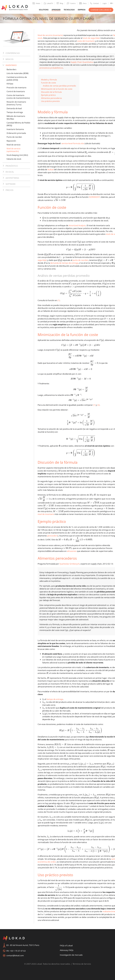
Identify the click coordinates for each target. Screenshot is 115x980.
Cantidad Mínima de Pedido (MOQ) (18, 124)
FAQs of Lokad (66, 945)
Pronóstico (12, 166)
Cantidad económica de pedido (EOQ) (17, 79)
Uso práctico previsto (50, 101)
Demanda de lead (14, 108)
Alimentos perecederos (51, 98)
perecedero (52, 536)
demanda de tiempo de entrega (64, 263)
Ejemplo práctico (48, 95)
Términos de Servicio (82, 964)
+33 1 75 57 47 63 (18, 951)
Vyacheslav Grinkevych (70, 564)
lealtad (51, 169)
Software (11, 184)
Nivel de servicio (14, 145)
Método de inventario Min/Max (16, 118)
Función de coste (49, 83)
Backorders (11, 69)
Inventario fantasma (15, 129)
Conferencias (13, 53)
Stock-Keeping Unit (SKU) (17, 155)
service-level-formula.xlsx (73, 143)
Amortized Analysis (77, 225)
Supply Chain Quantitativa (82, 62)
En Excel (10, 172)
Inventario (11, 65)
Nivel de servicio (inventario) (50, 35)
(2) (99, 405)
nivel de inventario (46, 514)
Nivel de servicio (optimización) (14, 150)
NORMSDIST (94, 197)
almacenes (72, 551)
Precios (9, 190)
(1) (59, 300)
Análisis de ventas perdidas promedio (59, 86)
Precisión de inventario (16, 88)
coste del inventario (86, 41)
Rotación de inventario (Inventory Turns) (16, 103)
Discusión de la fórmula (51, 92)
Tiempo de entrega (15, 112)
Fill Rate (10, 84)
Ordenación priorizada (16, 133)
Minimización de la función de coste (57, 89)
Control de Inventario (16, 91)
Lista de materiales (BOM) (18, 73)
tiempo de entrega (55, 699)
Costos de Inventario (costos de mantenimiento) (18, 97)
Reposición (11, 141)
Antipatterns (12, 178)
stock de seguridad (91, 38)
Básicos (9, 59)
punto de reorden (80, 260)
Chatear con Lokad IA (101, 10)
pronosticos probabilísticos (51, 68)
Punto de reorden (14, 137)
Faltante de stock (14, 159)
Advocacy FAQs (67, 950)
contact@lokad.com (15, 955)
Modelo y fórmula (49, 80)
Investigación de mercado (71, 955)
